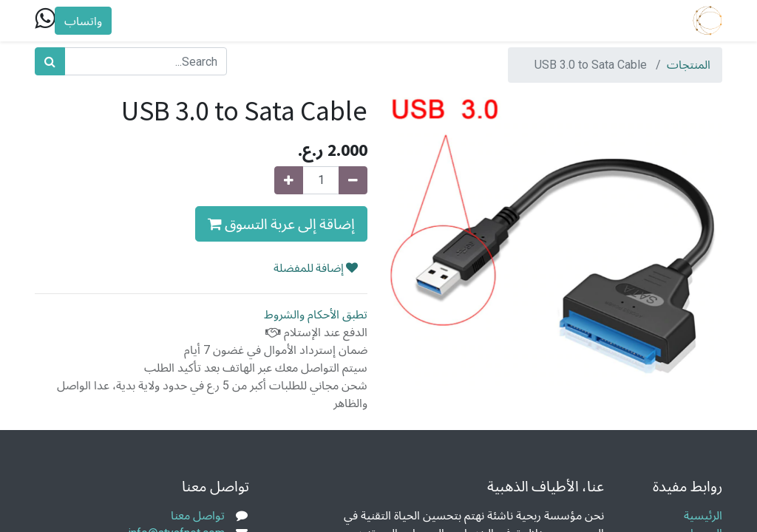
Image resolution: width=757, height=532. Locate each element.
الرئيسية (703, 515)
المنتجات (689, 65)
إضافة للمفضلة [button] (316, 267)
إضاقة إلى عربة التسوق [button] (281, 224)
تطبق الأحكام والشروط (316, 314)
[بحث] (50, 61)
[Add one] (289, 180)
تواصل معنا (198, 515)
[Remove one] (353, 180)
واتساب (83, 21)
